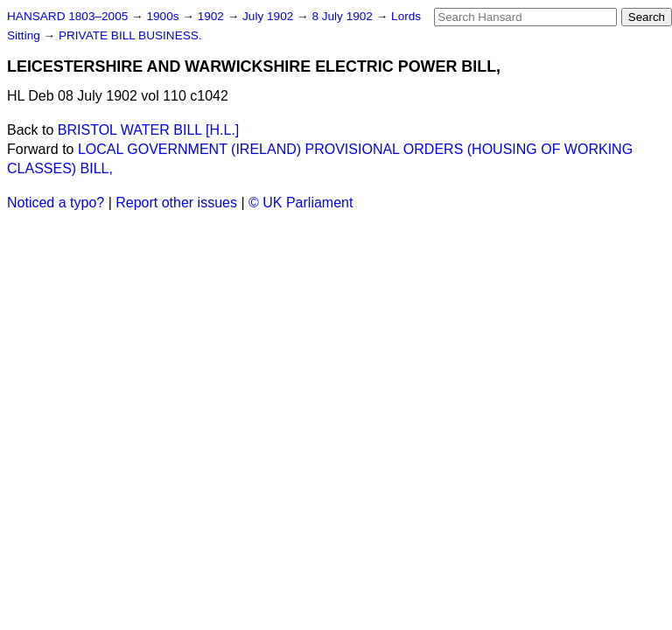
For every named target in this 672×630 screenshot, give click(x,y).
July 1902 (269, 16)
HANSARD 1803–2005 (67, 16)
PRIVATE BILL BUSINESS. (130, 35)
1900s (164, 16)
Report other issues (176, 203)
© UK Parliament (301, 203)
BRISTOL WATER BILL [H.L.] (148, 130)
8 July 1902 (343, 16)
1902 (213, 16)
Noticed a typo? (56, 203)
